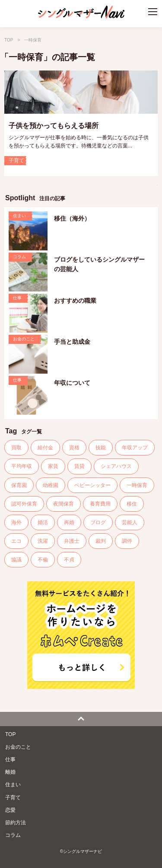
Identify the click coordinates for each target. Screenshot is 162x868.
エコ (16, 541)
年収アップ (135, 448)
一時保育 (137, 485)
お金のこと (18, 747)
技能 (101, 448)
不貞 (69, 560)
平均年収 (22, 466)
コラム (13, 835)
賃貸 (79, 466)
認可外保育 (24, 504)
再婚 (69, 522)
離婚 (10, 772)
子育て (13, 798)
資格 (74, 448)
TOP (9, 40)
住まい (13, 785)
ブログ (98, 522)
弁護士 (72, 541)
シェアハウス (116, 466)
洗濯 (43, 541)
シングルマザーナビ (81, 14)
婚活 (43, 522)
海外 (16, 522)
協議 (16, 560)
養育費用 (100, 504)
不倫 (43, 560)
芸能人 (130, 522)
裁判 (101, 541)
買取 (16, 448)
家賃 (53, 466)
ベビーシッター (92, 485)
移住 (132, 504)
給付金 (45, 448)
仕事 (10, 759)
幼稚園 (51, 485)
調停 (127, 541)
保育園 (19, 485)
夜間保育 (64, 504)
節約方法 (16, 823)
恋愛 (10, 810)
